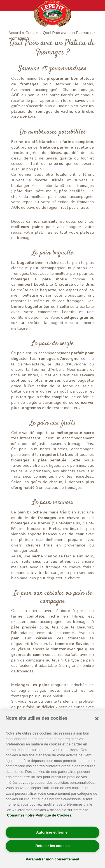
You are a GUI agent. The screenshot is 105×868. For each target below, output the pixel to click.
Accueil (15, 33)
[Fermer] (97, 719)
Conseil (32, 33)
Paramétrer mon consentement (53, 859)
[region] (53, 789)
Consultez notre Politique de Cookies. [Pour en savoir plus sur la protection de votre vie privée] (40, 815)
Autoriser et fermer (53, 832)
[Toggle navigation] (8, 5)
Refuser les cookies (52, 846)
